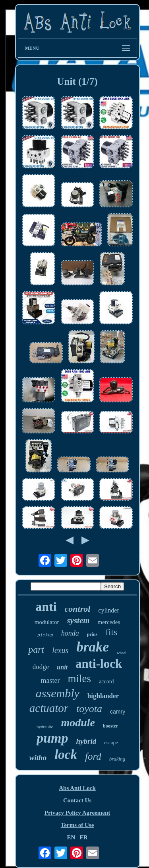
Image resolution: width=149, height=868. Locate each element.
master (50, 681)
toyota (89, 709)
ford (93, 756)
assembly (58, 693)
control (78, 609)
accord (106, 682)
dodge (41, 667)
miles (80, 679)
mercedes (109, 622)
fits (111, 632)
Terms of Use (77, 825)
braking (117, 759)
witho (38, 758)
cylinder (108, 610)
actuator (49, 708)
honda (70, 633)
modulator (47, 622)
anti (46, 607)
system (78, 620)
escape (111, 742)
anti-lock (99, 664)
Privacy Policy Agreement (77, 813)
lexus (60, 650)
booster (110, 726)
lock (66, 755)
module (78, 723)
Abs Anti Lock (77, 788)
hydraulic (45, 727)
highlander (103, 696)
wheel (122, 653)
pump (52, 738)
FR (84, 837)
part (36, 650)
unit (62, 667)
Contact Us (77, 800)
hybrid (86, 741)
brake (93, 647)
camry (118, 712)
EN (71, 837)
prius (92, 634)
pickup (45, 635)
